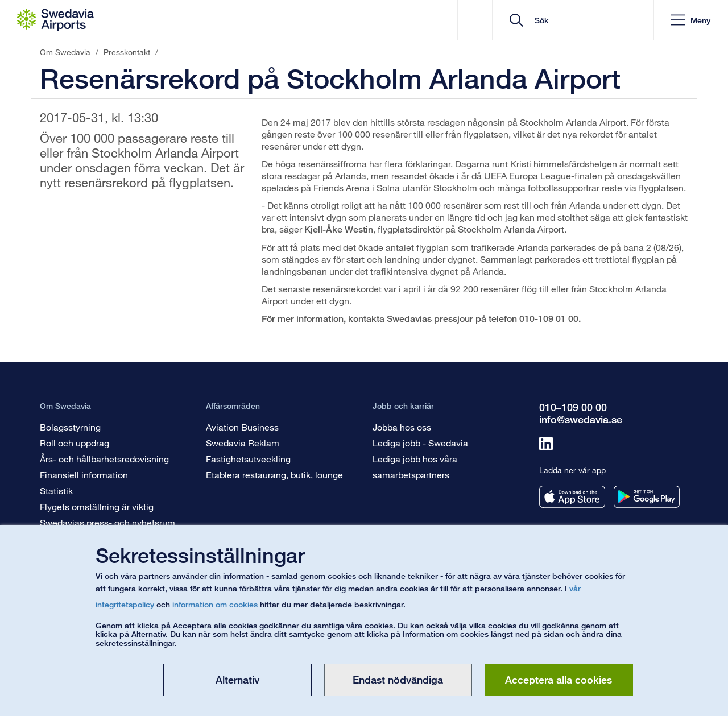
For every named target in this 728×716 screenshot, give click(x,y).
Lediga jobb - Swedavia (420, 443)
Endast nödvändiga (398, 680)
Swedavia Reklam (243, 443)
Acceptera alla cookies (559, 680)
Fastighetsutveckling (248, 459)
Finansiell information (84, 475)
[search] (577, 20)
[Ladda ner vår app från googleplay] (647, 497)
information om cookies (215, 604)
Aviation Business (242, 427)
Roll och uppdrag (75, 443)
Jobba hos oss (402, 427)
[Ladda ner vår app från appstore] (572, 497)
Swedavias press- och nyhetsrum (107, 522)
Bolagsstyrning (70, 427)
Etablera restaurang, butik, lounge (274, 475)
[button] (691, 20)
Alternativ (237, 680)
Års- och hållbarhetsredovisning (104, 459)
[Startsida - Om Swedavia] (55, 20)
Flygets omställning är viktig (97, 506)
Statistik (56, 491)
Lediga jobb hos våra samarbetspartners (415, 467)
